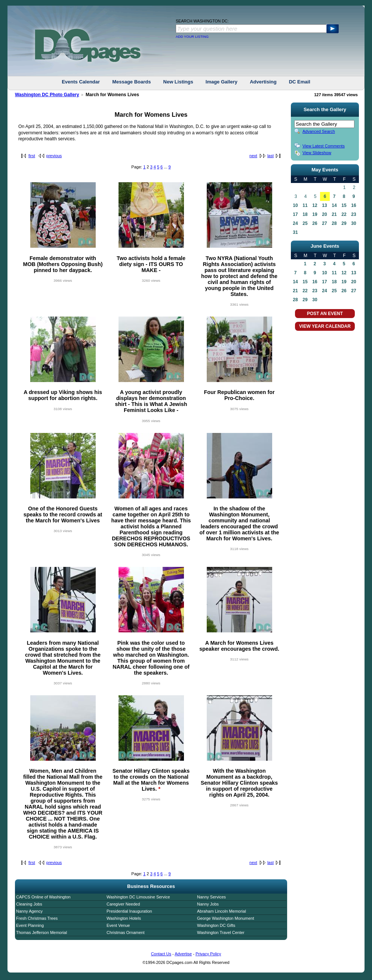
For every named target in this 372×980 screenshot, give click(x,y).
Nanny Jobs (208, 904)
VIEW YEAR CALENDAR (325, 326)
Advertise (183, 954)
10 (295, 205)
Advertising (263, 82)
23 (353, 214)
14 (334, 205)
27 (324, 223)
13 (324, 205)
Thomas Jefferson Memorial (41, 932)
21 (334, 214)
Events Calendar (81, 82)
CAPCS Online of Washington (43, 897)
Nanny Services (211, 897)
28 (334, 223)
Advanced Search (319, 131)
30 (353, 223)
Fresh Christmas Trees (37, 918)
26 (315, 223)
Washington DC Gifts (216, 925)
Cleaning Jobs (29, 904)
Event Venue (118, 925)
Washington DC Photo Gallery (47, 95)
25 (305, 223)
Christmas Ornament (125, 932)
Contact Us (161, 954)
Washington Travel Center (221, 932)
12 (315, 205)
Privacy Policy (208, 954)
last (270, 156)
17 (295, 214)
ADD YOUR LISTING (192, 37)
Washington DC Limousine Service (138, 897)
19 (315, 214)
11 (305, 205)
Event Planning (30, 925)
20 (324, 214)
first (32, 156)
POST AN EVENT (325, 314)
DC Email (300, 82)
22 (344, 214)
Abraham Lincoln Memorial (222, 911)
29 (344, 223)
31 (295, 232)
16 (353, 205)
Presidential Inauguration (129, 911)
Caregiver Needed (123, 904)
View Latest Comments (324, 146)
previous (54, 156)
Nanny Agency (29, 911)
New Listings (178, 82)
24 (295, 223)
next (253, 156)
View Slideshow (317, 153)
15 (344, 205)
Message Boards (131, 82)
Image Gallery (222, 82)
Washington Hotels (124, 918)
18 (305, 214)
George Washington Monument (225, 918)
